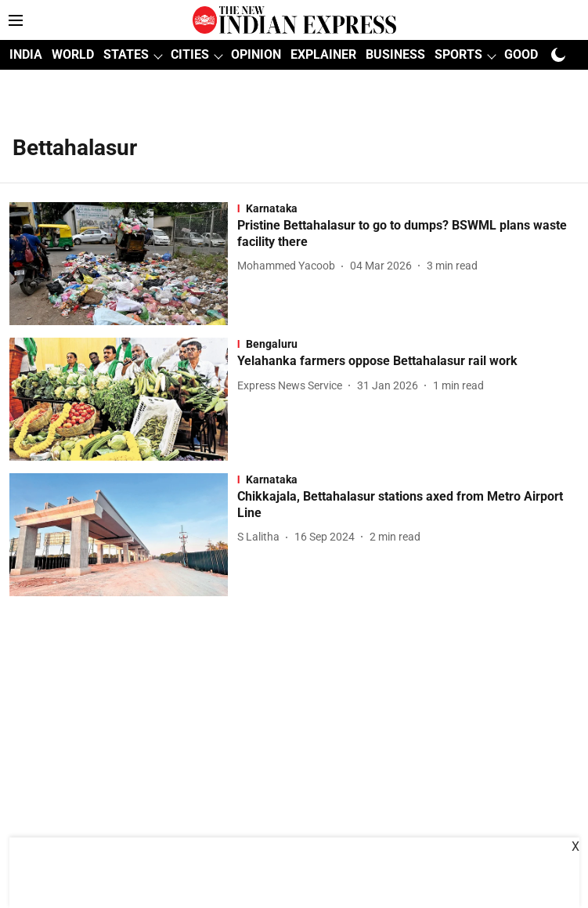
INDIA (26, 54)
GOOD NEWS (540, 54)
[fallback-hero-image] (123, 264)
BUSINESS (395, 54)
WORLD (73, 54)
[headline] (408, 234)
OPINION (256, 54)
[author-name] (289, 266)
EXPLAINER (323, 54)
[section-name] (408, 208)
